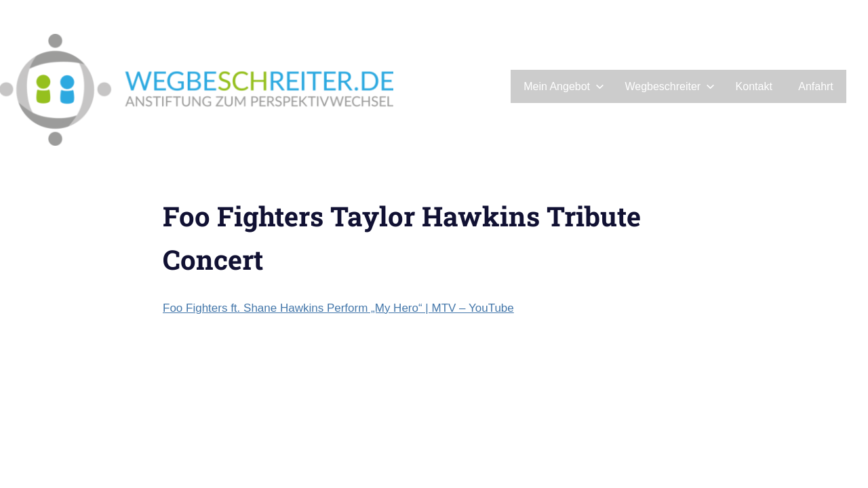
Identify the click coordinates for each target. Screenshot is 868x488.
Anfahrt (816, 86)
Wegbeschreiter (670, 86)
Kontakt (754, 86)
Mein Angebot (564, 86)
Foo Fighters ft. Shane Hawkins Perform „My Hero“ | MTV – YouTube (338, 308)
